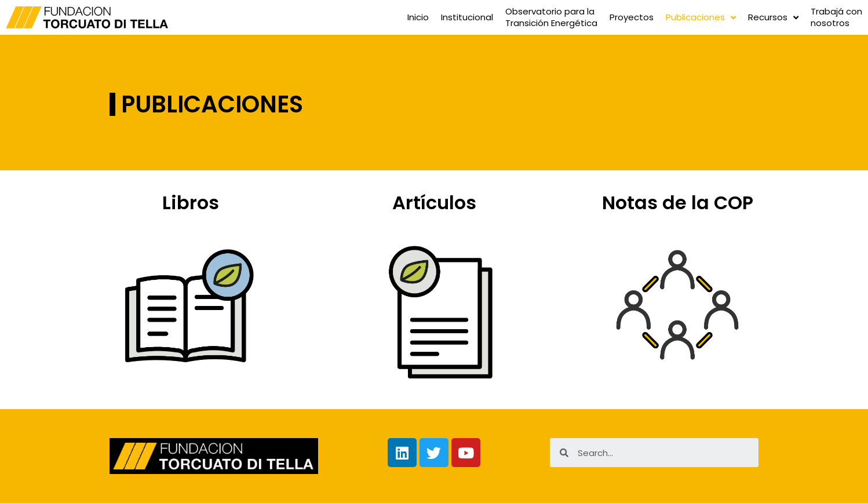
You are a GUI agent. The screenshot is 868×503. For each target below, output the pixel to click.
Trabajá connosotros (836, 17)
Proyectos (632, 17)
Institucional (467, 17)
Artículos (434, 203)
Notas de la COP (678, 203)
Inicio (418, 17)
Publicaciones (701, 18)
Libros (191, 203)
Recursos (773, 18)
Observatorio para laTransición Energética (551, 17)
